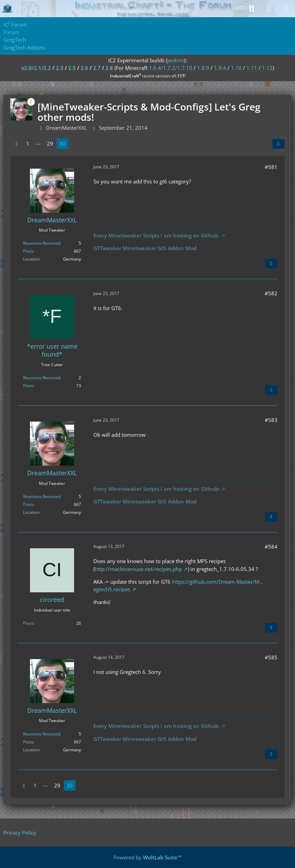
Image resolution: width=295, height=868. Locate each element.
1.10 (236, 68)
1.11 (252, 68)
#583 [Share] (271, 420)
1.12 (267, 68)
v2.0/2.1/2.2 (36, 68)
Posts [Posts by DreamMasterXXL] (28, 251)
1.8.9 (203, 68)
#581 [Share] (271, 167)
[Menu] (286, 9)
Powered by (147, 857)
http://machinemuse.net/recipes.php (138, 569)
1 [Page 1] (28, 144)
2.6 (84, 68)
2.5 (72, 68)
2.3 (60, 68)
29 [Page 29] (50, 144)
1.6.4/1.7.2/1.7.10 (171, 68)
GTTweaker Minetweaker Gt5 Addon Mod (145, 248)
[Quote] (271, 264)
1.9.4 (220, 68)
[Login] (269, 9)
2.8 (109, 68)
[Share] (278, 144)
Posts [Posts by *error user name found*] (28, 386)
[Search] (252, 9)
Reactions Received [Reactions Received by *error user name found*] (42, 378)
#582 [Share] (271, 293)
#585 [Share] (271, 657)
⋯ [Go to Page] (38, 144)
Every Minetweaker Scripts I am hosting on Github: (156, 235)
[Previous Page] (17, 144)
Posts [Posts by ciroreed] (28, 623)
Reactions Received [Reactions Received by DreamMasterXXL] (42, 243)
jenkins (176, 60)
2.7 (97, 68)
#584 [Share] (271, 547)
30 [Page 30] (62, 144)
